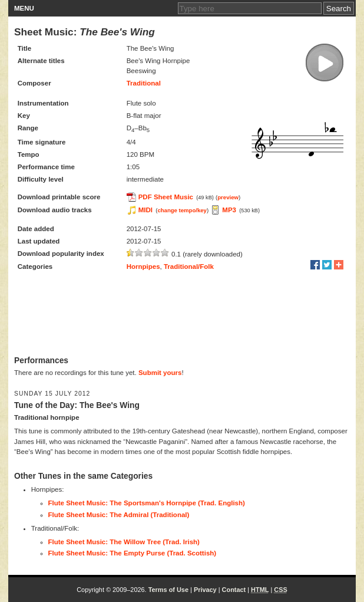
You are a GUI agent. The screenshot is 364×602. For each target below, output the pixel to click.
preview (228, 197)
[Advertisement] (182, 314)
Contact (234, 590)
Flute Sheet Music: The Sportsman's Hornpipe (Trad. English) (147, 503)
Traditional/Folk (189, 267)
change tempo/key (182, 210)
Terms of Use (168, 590)
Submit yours (160, 373)
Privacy (205, 590)
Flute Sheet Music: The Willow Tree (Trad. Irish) (124, 542)
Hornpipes (143, 267)
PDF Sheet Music (166, 197)
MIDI (145, 210)
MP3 (229, 210)
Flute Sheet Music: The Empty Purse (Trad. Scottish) (133, 553)
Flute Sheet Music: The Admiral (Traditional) (119, 515)
